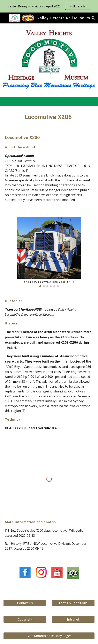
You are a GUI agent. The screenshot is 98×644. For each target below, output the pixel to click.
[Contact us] (25, 603)
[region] (49, 6)
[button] (5, 18)
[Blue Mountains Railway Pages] (49, 636)
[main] (49, 117)
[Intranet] (73, 619)
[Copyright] (25, 619)
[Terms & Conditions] (73, 603)
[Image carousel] (49, 252)
